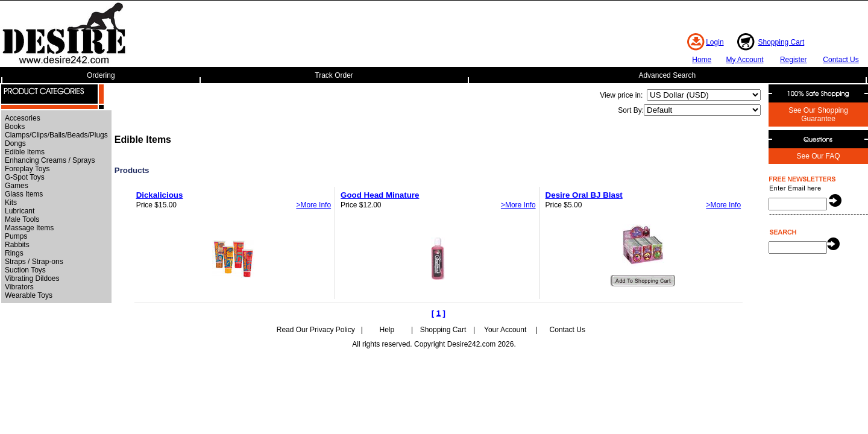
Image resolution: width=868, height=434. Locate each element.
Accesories (23, 118)
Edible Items (25, 152)
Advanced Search (667, 75)
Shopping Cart (782, 42)
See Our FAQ (818, 156)
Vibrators (19, 287)
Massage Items (29, 228)
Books (15, 127)
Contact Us (841, 60)
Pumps (16, 236)
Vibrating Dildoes (32, 278)
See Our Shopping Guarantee (818, 115)
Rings (14, 253)
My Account (744, 60)
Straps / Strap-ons (34, 262)
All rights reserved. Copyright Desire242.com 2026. (434, 344)
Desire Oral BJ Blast (584, 195)
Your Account (505, 330)
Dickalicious (160, 195)
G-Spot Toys (25, 177)
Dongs (15, 143)
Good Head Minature (380, 195)
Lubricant (20, 211)
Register (794, 60)
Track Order (334, 75)
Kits (11, 203)
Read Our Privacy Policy (316, 330)
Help (387, 330)
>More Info (313, 205)
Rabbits (17, 245)
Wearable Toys (29, 295)
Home (702, 60)
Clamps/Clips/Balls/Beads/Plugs (56, 135)
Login (715, 42)
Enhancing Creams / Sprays (50, 160)
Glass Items (24, 194)
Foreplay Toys (27, 169)
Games (17, 186)
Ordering (101, 75)
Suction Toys (25, 270)
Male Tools (22, 219)
